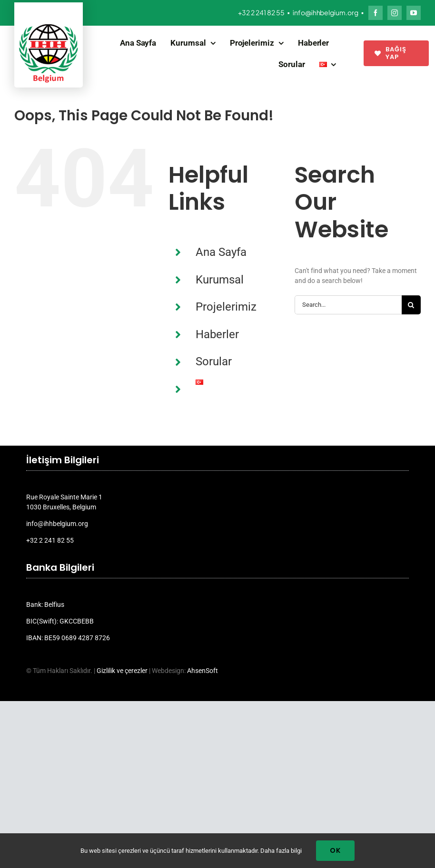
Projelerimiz (226, 307)
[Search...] (348, 305)
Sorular (214, 361)
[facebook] (376, 13)
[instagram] (395, 13)
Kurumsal (220, 280)
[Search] (411, 305)
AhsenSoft (203, 671)
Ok (335, 850)
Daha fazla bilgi (281, 851)
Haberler (217, 334)
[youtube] (414, 13)
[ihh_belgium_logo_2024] (49, 28)
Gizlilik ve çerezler (122, 671)
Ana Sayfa (221, 252)
